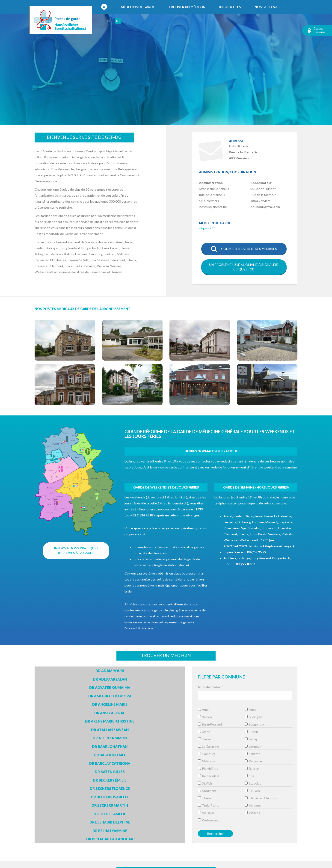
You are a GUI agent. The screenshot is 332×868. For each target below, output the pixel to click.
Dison (204, 732)
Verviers (253, 805)
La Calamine (208, 746)
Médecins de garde (138, 7)
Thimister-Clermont (261, 798)
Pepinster (254, 761)
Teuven (252, 791)
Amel (204, 710)
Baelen (205, 717)
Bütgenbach (256, 724)
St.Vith (205, 783)
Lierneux (253, 746)
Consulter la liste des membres (244, 249)
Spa (249, 776)
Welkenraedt (209, 820)
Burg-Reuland (210, 724)
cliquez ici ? (207, 228)
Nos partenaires (269, 7)
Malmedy (206, 761)
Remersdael (208, 776)
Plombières (208, 769)
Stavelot (253, 783)
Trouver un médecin (187, 7)
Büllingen (253, 717)
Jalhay (251, 739)
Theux (205, 798)
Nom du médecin (211, 687)
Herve (204, 739)
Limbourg (207, 754)
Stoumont (207, 791)
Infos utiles (230, 7)
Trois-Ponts (209, 805)
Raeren (252, 769)
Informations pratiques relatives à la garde (76, 550)
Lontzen (253, 754)
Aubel (251, 710)
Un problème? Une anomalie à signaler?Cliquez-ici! (244, 267)
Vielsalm (206, 813)
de (118, 21)
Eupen (251, 732)
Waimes (252, 813)
